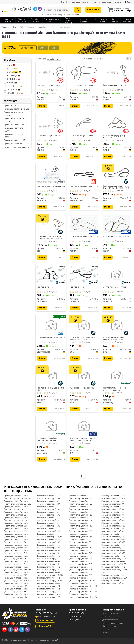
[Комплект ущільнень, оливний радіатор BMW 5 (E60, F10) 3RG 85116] (84, 427)
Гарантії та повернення (113, 623)
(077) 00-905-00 (23, 8)
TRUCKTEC (13, 90)
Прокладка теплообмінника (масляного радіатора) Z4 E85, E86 (115, 570)
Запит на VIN (45, 626)
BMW (14, 72)
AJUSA (12, 69)
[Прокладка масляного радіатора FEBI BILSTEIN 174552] (84, 174)
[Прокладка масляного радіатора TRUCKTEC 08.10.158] (51, 173)
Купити (42, 106)
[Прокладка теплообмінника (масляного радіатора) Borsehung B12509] (117, 376)
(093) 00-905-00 (23, 10)
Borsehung (14, 76)
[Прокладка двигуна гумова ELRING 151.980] (84, 73)
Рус (68, 2)
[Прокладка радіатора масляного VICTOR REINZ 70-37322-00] (51, 326)
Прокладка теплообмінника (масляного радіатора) (114, 389)
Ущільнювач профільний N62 (82, 388)
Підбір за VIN (93, 10)
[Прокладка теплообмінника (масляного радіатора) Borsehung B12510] (51, 427)
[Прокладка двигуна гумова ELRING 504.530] (51, 123)
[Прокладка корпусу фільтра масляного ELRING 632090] (117, 123)
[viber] (28, 630)
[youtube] (5, 630)
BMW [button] (43, 48)
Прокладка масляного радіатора (51, 186)
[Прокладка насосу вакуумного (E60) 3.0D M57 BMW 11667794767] (84, 326)
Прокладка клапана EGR (15, 140)
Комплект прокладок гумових (115, 287)
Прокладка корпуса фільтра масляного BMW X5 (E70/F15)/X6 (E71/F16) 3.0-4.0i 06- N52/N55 (51, 238)
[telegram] (22, 630)
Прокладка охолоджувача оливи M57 (51, 389)
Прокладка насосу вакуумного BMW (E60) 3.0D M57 (83, 338)
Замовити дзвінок (46, 620)
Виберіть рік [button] (28, 48)
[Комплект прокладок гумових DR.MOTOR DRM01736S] (117, 275)
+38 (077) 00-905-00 (47, 613)
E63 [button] (54, 48)
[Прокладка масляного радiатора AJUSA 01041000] (84, 223)
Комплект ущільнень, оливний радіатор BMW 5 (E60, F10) (83, 439)
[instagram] (16, 630)
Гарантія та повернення (101, 2)
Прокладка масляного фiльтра (116, 237)
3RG (11, 65)
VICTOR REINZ (15, 93)
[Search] (78, 10)
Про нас (106, 633)
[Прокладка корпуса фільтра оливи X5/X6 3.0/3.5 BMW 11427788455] (117, 326)
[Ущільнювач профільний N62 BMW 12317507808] (84, 376)
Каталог (106, 630)
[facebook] (10, 630)
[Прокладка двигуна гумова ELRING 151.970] (51, 72)
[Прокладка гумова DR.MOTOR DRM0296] (84, 274)
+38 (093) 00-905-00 (48, 617)
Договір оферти (109, 626)
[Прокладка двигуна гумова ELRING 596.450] (117, 72)
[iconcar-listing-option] (130, 59)
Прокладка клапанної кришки (17, 109)
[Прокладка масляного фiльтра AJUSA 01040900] (117, 224)
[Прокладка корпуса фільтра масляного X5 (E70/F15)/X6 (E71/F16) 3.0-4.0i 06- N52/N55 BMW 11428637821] (51, 224)
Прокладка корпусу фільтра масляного (115, 137)
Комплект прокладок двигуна (17, 147)
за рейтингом (54, 59)
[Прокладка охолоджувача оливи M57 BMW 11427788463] (51, 376)
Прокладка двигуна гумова (48, 85)
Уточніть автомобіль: (10, 47)
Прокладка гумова (45, 287)
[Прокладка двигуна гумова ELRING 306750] (84, 123)
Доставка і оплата (80, 2)
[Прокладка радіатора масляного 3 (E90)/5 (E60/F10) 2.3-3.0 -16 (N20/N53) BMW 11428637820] (117, 173)
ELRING (12, 83)
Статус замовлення (111, 613)
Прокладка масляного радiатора (84, 237)
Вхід (127, 2)
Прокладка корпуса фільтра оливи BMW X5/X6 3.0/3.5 (115, 338)
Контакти (118, 2)
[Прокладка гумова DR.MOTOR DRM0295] (51, 274)
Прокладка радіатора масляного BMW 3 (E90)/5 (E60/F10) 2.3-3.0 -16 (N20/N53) (117, 187)
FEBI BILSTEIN (15, 86)
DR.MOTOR (13, 79)
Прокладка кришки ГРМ (14, 125)
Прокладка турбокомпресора (17, 144)
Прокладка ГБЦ (11, 106)
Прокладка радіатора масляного (51, 338)
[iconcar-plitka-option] (127, 59)
